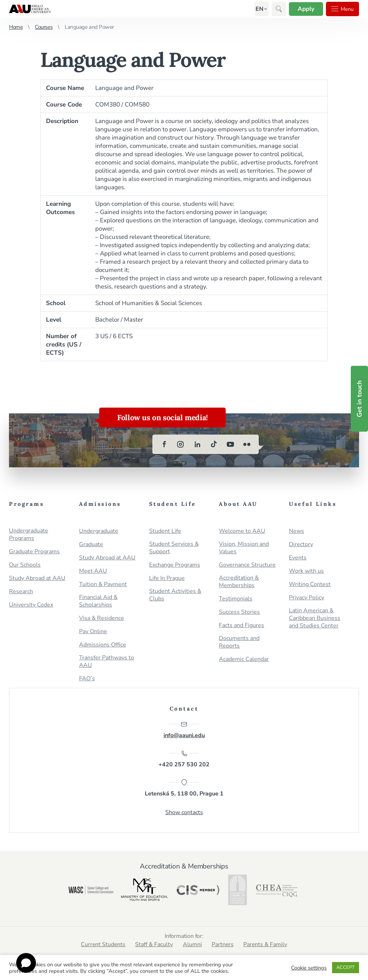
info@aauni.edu (184, 730)
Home (16, 27)
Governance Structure (247, 565)
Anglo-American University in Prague (30, 9)
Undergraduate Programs (29, 535)
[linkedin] (197, 444)
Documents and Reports (239, 642)
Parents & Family (266, 945)
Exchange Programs (175, 565)
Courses (44, 27)
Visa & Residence (102, 618)
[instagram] (181, 444)
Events (298, 558)
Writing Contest (310, 584)
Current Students (102, 945)
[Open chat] (26, 963)
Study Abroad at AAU (37, 578)
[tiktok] (214, 444)
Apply (303, 9)
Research (21, 592)
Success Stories (239, 612)
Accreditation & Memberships (239, 582)
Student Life (165, 531)
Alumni (192, 945)
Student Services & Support (174, 548)
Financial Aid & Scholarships (98, 601)
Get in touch (359, 398)
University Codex (31, 605)
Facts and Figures (241, 625)
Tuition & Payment (103, 584)
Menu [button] (341, 9)
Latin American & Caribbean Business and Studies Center (315, 618)
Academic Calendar (244, 659)
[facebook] (164, 444)
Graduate (91, 545)
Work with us (306, 571)
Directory (301, 545)
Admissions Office (103, 645)
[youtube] (230, 444)
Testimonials (236, 599)
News (296, 531)
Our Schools (25, 565)
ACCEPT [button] (346, 967)
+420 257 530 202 (184, 759)
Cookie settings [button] (309, 968)
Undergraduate (99, 531)
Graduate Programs (34, 552)
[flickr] (247, 444)
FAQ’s (87, 679)
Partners (223, 945)
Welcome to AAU (242, 531)
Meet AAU (93, 571)
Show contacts (184, 813)
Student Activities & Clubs (175, 595)
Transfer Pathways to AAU (107, 662)
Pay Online (93, 632)
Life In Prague (167, 578)
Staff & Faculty (154, 945)
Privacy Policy (307, 598)
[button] (257, 9)
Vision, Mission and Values (244, 548)
